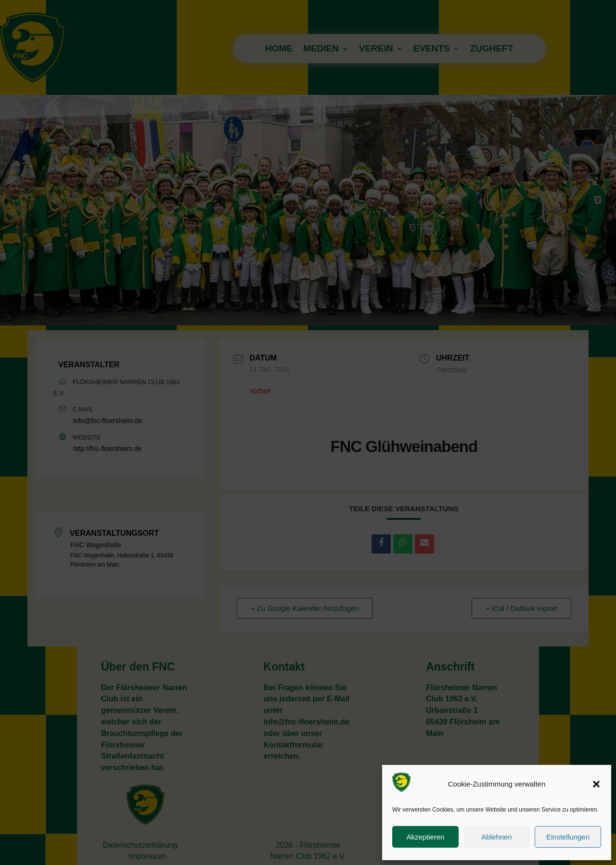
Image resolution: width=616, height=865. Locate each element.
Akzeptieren (425, 837)
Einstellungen (568, 837)
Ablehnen (496, 837)
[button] (596, 784)
